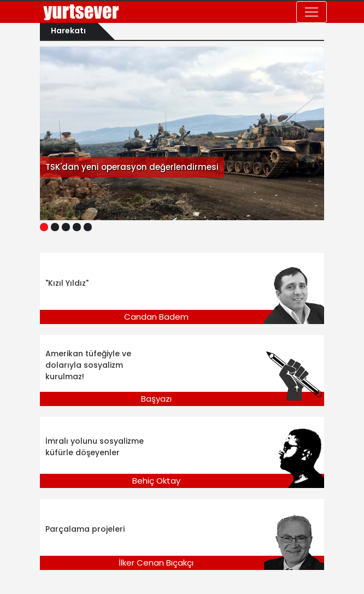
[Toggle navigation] (312, 12)
